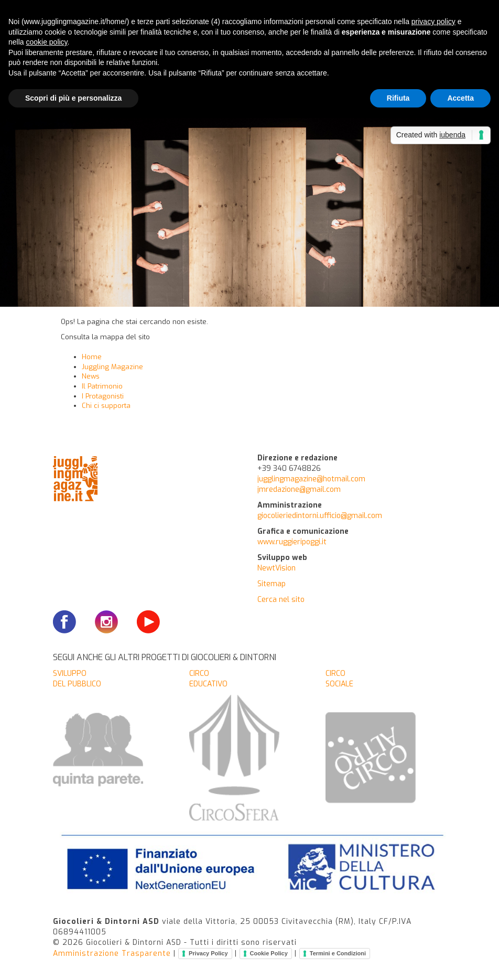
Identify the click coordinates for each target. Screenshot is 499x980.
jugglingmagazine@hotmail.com (311, 479)
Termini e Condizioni (338, 953)
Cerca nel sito (281, 600)
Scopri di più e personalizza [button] (73, 98)
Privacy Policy (208, 953)
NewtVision (276, 568)
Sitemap (272, 584)
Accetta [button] (460, 98)
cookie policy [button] (46, 42)
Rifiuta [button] (398, 98)
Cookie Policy (269, 953)
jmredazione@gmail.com (299, 489)
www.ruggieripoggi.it (292, 542)
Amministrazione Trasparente (112, 953)
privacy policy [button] (433, 21)
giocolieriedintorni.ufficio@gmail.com (320, 516)
